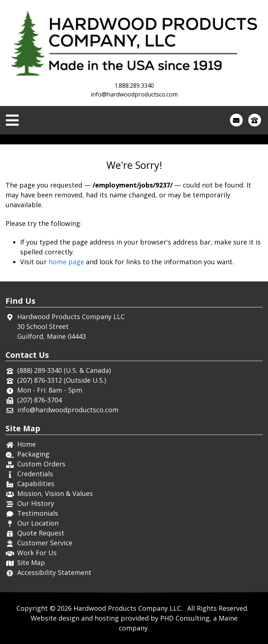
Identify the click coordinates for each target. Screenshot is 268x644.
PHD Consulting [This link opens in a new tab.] (185, 618)
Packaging (33, 454)
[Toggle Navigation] (12, 120)
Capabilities (36, 484)
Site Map (31, 562)
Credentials (35, 474)
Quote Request (41, 533)
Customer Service (45, 543)
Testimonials (38, 513)
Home (27, 444)
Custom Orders (41, 464)
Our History (36, 503)
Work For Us (37, 553)
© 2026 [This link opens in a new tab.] (61, 608)
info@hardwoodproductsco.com (134, 94)
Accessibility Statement (54, 572)
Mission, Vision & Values (55, 493)
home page (66, 262)
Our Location (38, 523)
